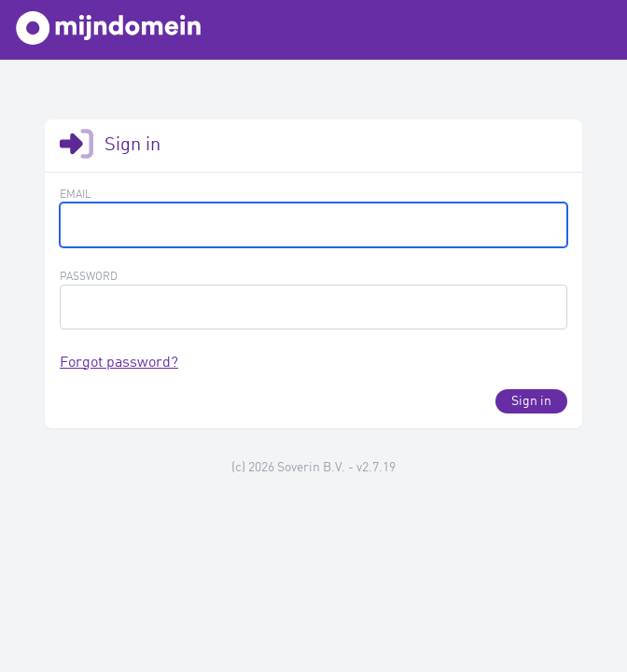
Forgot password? (119, 363)
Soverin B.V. (311, 468)
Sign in (531, 401)
